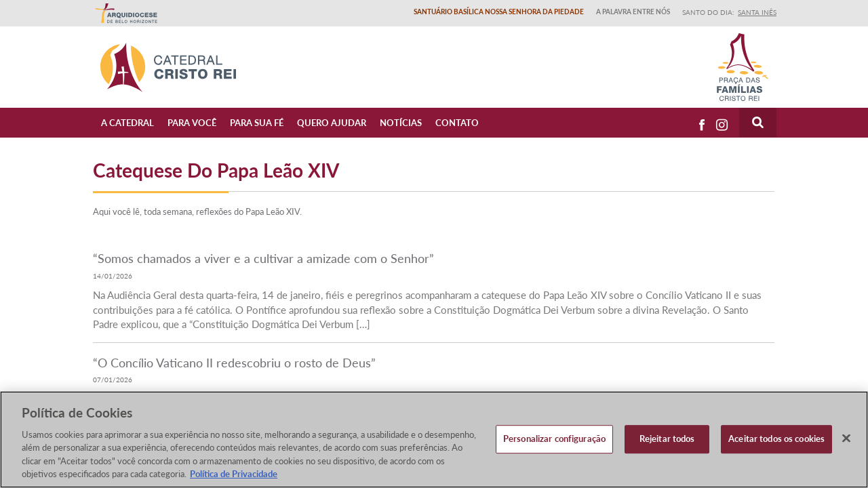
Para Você (192, 123)
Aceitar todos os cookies (776, 439)
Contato (457, 123)
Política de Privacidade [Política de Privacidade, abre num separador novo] (234, 474)
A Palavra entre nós (633, 12)
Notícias (401, 123)
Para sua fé (257, 123)
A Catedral (127, 123)
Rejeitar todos (667, 439)
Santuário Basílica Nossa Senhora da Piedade (499, 12)
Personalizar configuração (554, 439)
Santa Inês (757, 12)
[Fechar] (846, 439)
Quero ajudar (332, 123)
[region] (434, 440)
